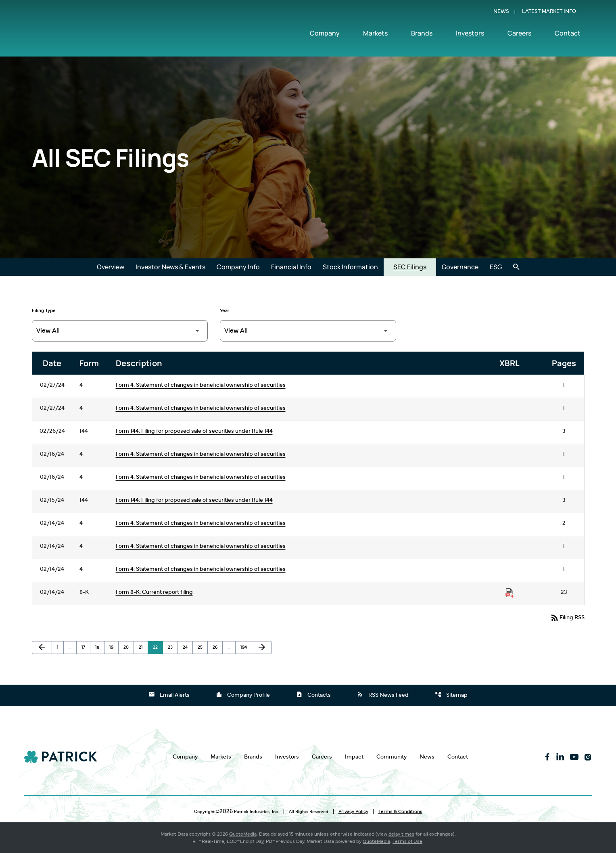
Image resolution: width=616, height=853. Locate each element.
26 (217, 647)
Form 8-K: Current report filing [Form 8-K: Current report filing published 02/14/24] (154, 592)
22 (158, 647)
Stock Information (350, 267)
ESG (496, 267)
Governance (460, 267)
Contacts (313, 694)
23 (173, 647)
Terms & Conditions (400, 811)
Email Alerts (169, 694)
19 (114, 647)
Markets (375, 35)
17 (86, 647)
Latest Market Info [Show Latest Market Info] (549, 14)
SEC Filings (410, 267)
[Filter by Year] (308, 331)
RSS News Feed (383, 694)
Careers (519, 35)
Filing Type (44, 310)
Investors (470, 35)
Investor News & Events (170, 267)
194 (245, 647)
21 (143, 647)
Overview (111, 267)
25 (203, 647)
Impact (354, 757)
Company (325, 35)
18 (100, 647)
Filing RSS (567, 617)
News (501, 14)
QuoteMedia (243, 834)
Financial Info (291, 267)
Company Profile (243, 694)
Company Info (238, 267)
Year (225, 310)
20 (128, 647)
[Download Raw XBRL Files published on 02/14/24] (510, 593)
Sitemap (451, 694)
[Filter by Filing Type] (120, 331)
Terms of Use (407, 841)
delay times (401, 834)
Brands (422, 35)
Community (392, 757)
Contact (568, 35)
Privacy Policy (353, 811)
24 (188, 647)
